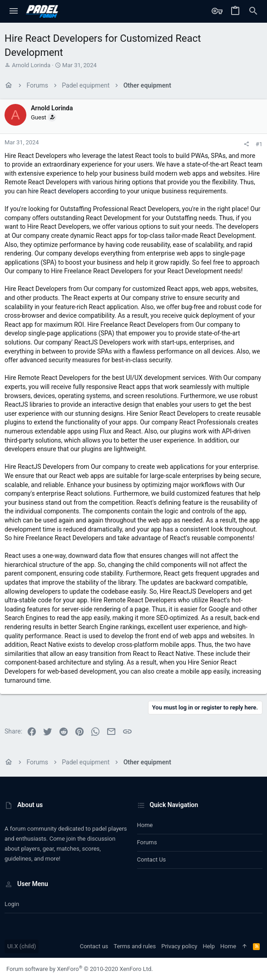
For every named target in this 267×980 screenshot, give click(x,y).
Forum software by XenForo (80, 969)
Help (209, 946)
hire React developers (59, 191)
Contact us (152, 859)
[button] (14, 11)
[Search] (253, 11)
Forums (147, 842)
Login (12, 904)
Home (145, 825)
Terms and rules (135, 946)
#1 (259, 144)
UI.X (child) (22, 946)
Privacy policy (179, 946)
